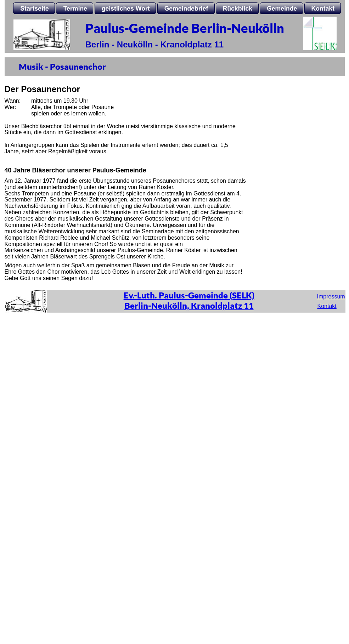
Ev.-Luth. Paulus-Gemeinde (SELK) (189, 295)
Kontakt (327, 306)
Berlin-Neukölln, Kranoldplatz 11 (189, 306)
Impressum (331, 297)
